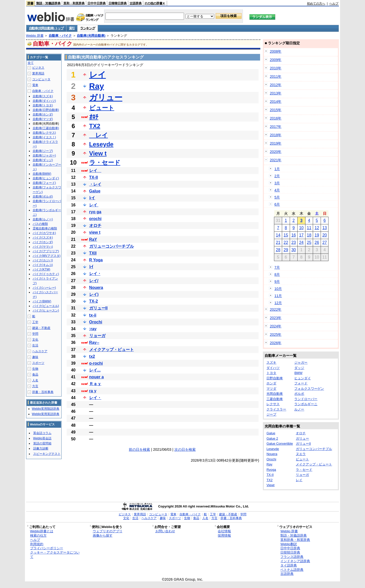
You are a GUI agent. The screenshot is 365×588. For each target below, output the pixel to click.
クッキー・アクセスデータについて (55, 555)
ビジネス (38, 68)
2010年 (276, 68)
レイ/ (94, 281)
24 (301, 242)
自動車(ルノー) (43, 219)
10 (301, 228)
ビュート (102, 108)
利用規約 (37, 544)
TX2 (95, 126)
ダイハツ (273, 368)
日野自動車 (275, 378)
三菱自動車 (275, 399)
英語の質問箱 (42, 443)
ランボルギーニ (306, 404)
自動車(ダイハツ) (44, 101)
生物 (35, 369)
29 (286, 250)
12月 (278, 303)
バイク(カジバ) (43, 260)
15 (286, 235)
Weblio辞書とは (42, 531)
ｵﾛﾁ (94, 117)
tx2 (92, 356)
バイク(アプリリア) (46, 251)
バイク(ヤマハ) (43, 247)
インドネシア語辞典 (295, 561)
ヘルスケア (40, 351)
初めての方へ (316, 4)
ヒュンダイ (303, 378)
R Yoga (96, 260)
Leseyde (101, 144)
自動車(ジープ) (43, 151)
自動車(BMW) (42, 174)
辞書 (30, 3)
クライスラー (276, 409)
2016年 (276, 118)
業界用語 (38, 73)
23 (294, 242)
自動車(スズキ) (43, 96)
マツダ (271, 389)
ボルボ (299, 394)
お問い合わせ (165, 531)
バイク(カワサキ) (44, 233)
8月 (277, 275)
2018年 (276, 135)
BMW (298, 373)
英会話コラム (42, 433)
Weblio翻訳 (289, 544)
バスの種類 (40, 224)
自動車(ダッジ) (43, 160)
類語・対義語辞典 (48, 3)
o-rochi (96, 363)
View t (98, 153)
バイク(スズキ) (43, 238)
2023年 (276, 318)
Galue (95, 191)
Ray (97, 86)
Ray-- (94, 342)
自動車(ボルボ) (43, 197)
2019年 (276, 143)
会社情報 (224, 531)
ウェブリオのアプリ (108, 531)
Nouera (96, 288)
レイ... (95, 370)
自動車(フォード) (44, 183)
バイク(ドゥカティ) (46, 274)
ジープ (271, 414)
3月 (277, 183)
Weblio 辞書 (35, 36)
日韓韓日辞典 (118, 3)
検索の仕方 (38, 535)
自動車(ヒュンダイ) (46, 178)
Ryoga (271, 470)
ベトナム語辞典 (292, 570)
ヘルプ (334, 4)
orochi (95, 219)
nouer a (97, 377)
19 (317, 235)
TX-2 (94, 301)
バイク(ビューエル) (46, 306)
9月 (277, 282)
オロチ (95, 226)
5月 (277, 197)
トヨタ (271, 373)
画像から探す (103, 535)
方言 (35, 386)
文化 (35, 340)
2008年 (276, 51)
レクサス (273, 404)
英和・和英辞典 (74, 3)
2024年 (276, 326)
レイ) (94, 294)
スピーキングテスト (47, 454)
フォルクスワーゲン (309, 389)
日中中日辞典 (97, 3)
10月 (278, 289)
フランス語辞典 (292, 557)
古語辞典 (136, 3)
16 (294, 235)
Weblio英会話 (42, 438)
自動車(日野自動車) (46, 110)
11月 (278, 296)
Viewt (270, 485)
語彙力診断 (41, 448)
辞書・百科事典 (43, 392)
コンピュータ (41, 79)
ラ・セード (105, 162)
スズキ (271, 362)
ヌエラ (301, 454)
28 (278, 250)
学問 (35, 334)
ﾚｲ (91, 267)
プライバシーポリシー (47, 548)
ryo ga (95, 212)
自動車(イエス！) (44, 137)
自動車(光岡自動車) (91, 36)
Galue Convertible (280, 444)
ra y (93, 391)
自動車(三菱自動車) (46, 128)
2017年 (276, 127)
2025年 (276, 335)
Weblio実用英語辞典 (46, 414)
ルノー (299, 409)
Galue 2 (272, 438)
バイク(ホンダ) (43, 242)
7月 (277, 267)
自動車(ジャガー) (44, 155)
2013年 (276, 93)
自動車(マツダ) (43, 119)
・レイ (95, 184)
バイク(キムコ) (43, 265)
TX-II (94, 177)
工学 (35, 322)
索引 (72, 28)
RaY (93, 239)
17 (301, 235)
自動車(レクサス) (44, 133)
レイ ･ (95, 274)
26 (317, 242)
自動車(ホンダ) (43, 114)
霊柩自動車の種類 (45, 228)
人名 (35, 380)
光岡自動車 (275, 394)
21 (278, 242)
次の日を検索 (185, 449)
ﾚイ (92, 198)
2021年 (276, 160)
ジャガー (301, 362)
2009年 (276, 60)
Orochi (96, 322)
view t (95, 232)
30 (294, 250)
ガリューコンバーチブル (112, 246)
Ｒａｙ (95, 384)
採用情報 (224, 535)
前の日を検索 (139, 449)
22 (286, 242)
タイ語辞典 (289, 565)
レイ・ (95, 398)
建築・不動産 (41, 328)
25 (309, 242)
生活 (35, 345)
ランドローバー (306, 399)
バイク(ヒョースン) (46, 310)
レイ (98, 75)
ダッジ (299, 368)
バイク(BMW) (42, 301)
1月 (277, 169)
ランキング (88, 28)
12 (317, 228)
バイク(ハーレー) (44, 288)
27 (325, 242)
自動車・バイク (60, 36)
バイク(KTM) (41, 269)
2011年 (276, 76)
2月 (277, 176)
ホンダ (271, 383)
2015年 (276, 110)
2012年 (276, 85)
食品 (35, 375)
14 (278, 235)
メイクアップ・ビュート (112, 350)
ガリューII (98, 308)
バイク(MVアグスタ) (47, 256)
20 (325, 235)
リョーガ (97, 336)
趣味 (35, 357)
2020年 (276, 152)
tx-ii (93, 315)
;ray (93, 329)
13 (325, 228)
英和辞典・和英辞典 (295, 540)
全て (31, 63)
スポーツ (38, 363)
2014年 (276, 102)
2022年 (276, 309)
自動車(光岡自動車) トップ (46, 28)
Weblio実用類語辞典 (46, 409)
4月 (277, 190)
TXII (93, 253)
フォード (301, 383)
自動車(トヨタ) (43, 105)
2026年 (276, 343)
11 (309, 228)
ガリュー (106, 97)
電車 (35, 85)
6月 (277, 204)
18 (309, 235)
